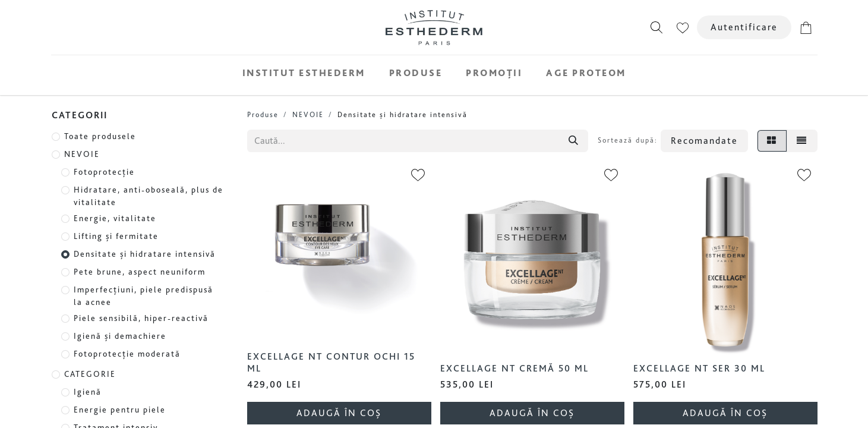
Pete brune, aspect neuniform (140, 272)
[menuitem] (304, 73)
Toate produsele (100, 136)
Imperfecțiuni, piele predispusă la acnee (143, 296)
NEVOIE (82, 154)
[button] (656, 27)
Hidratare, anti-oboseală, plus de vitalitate (149, 196)
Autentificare (744, 27)
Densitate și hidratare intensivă (145, 254)
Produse (263, 114)
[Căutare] (573, 141)
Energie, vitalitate (115, 218)
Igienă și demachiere (120, 336)
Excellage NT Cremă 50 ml (515, 368)
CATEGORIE (90, 374)
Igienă (88, 392)
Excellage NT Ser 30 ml (699, 368)
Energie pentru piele (120, 410)
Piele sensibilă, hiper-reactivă (141, 318)
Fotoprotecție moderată (127, 354)
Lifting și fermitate (116, 236)
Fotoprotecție (104, 172)
